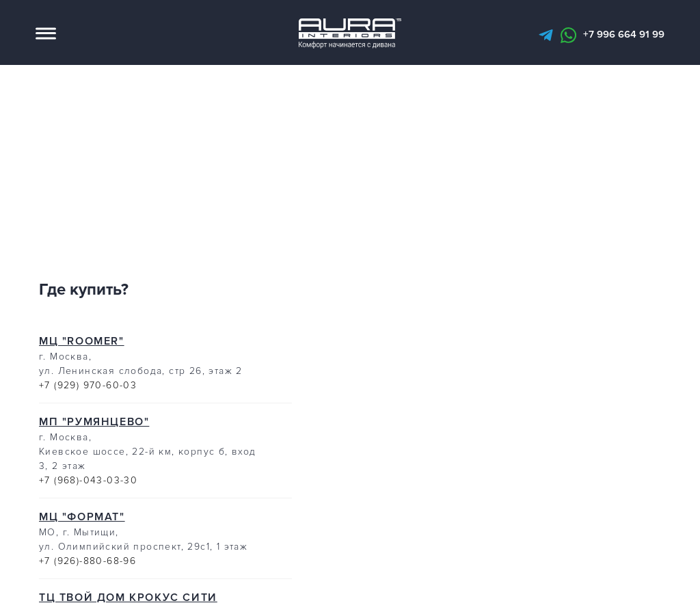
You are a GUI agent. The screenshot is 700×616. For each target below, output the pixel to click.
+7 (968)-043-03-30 (88, 485)
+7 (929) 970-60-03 (88, 390)
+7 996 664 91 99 (624, 37)
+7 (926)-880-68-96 (87, 566)
